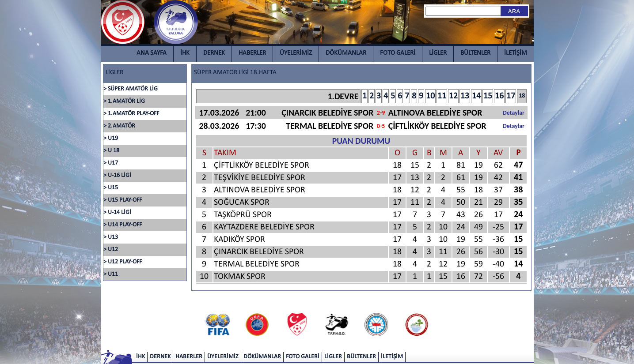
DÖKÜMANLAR (346, 53)
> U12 (111, 250)
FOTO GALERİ (398, 53)
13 (465, 96)
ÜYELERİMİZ (296, 53)
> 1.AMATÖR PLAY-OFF (131, 114)
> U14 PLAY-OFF (123, 225)
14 (476, 96)
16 (499, 96)
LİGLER (438, 53)
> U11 (111, 274)
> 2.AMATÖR (119, 126)
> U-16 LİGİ (117, 175)
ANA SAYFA (152, 53)
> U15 (111, 188)
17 (511, 96)
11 (442, 96)
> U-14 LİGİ (117, 212)
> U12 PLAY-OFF (123, 262)
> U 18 (111, 151)
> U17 (111, 163)
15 (488, 96)
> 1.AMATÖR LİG (124, 101)
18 (522, 96)
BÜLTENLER (475, 53)
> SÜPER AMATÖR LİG (131, 89)
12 (453, 96)
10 (430, 96)
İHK (185, 53)
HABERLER (252, 53)
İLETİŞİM (516, 53)
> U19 (111, 138)
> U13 (111, 237)
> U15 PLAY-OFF (123, 200)
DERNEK (214, 53)
